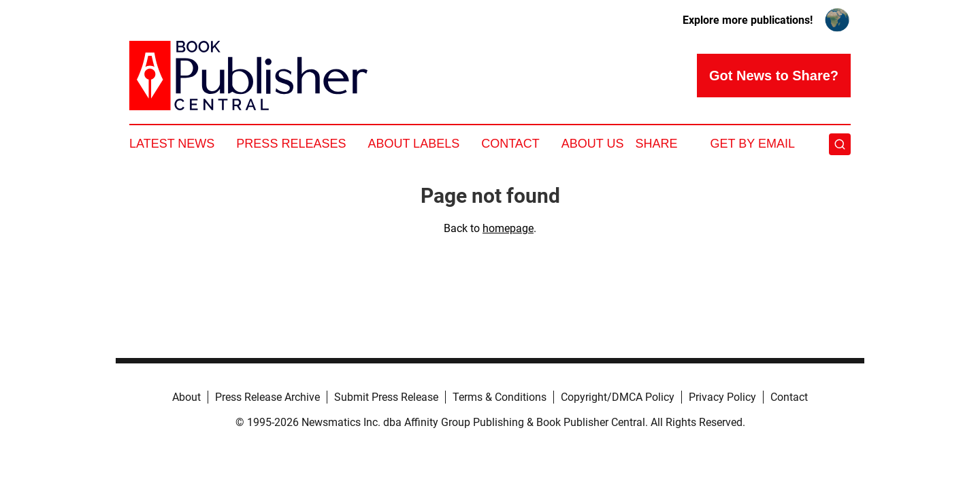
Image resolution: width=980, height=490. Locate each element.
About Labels (413, 144)
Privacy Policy (722, 397)
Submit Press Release (386, 397)
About (186, 397)
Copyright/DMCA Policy (618, 397)
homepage (508, 228)
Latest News (172, 144)
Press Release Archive (267, 397)
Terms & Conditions (500, 397)
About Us (593, 144)
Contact (510, 144)
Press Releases (291, 144)
